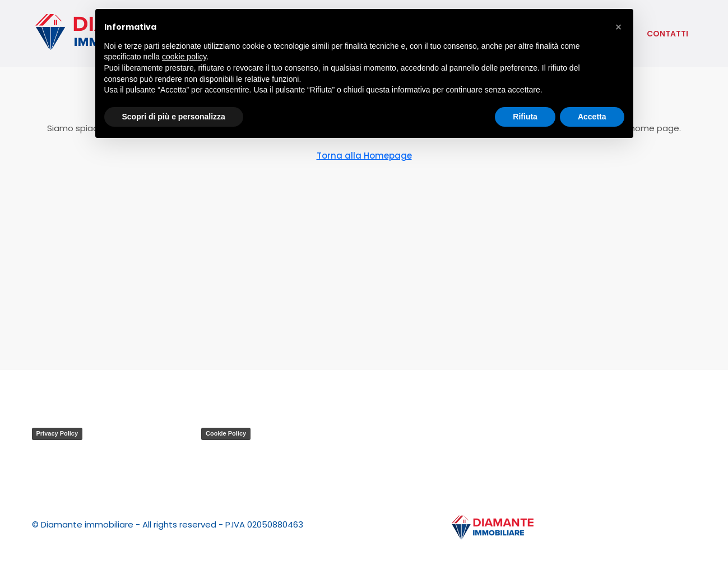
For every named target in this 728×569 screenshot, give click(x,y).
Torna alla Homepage (364, 156)
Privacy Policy (57, 433)
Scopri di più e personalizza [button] (174, 117)
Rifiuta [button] (525, 117)
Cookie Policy (226, 433)
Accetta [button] (592, 117)
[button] (619, 27)
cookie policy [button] (184, 57)
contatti (667, 34)
